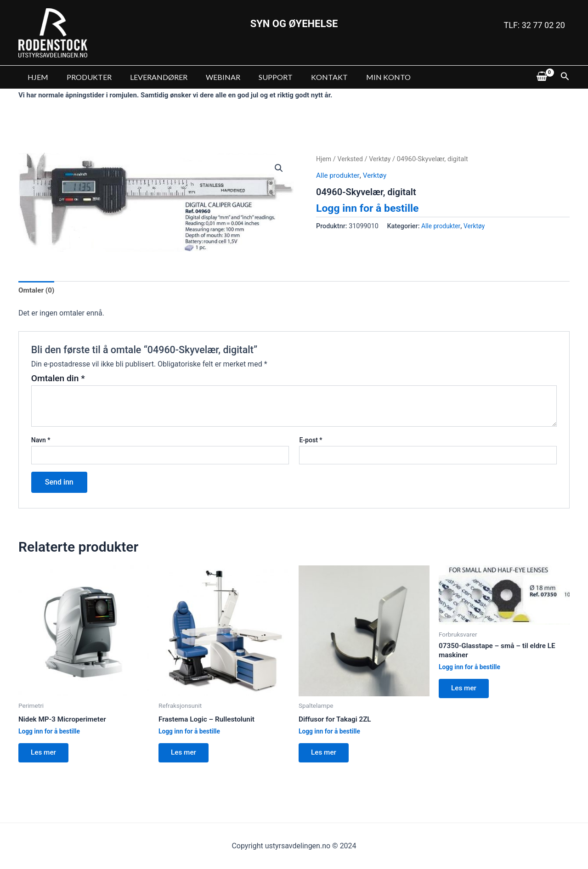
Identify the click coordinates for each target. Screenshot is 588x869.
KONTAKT (309, 77)
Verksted (351, 159)
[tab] (37, 291)
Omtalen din (58, 379)
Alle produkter (339, 175)
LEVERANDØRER (150, 77)
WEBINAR (210, 77)
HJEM (36, 77)
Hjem (324, 159)
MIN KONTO (365, 77)
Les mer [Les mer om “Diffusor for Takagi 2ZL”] (326, 755)
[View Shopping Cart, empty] (542, 77)
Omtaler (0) (37, 291)
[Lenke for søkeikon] (565, 77)
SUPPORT (259, 77)
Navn (41, 441)
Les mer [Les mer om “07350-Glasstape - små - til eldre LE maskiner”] (466, 691)
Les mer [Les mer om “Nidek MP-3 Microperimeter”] (45, 755)
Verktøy (382, 159)
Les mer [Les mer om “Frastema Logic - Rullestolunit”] (186, 755)
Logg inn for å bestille (370, 208)
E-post (311, 441)
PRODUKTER (84, 77)
